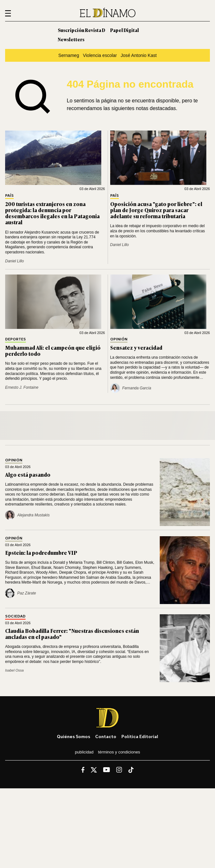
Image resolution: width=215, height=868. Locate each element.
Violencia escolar (100, 55)
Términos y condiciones (119, 752)
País (9, 196)
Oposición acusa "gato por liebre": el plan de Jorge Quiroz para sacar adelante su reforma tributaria (156, 210)
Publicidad (84, 752)
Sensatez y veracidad (136, 347)
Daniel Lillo (15, 261)
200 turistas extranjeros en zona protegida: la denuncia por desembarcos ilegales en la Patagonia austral (52, 213)
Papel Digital (125, 30)
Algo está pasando (28, 474)
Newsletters (71, 39)
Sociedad (15, 616)
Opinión (119, 339)
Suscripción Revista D (81, 30)
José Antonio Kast (139, 55)
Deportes (15, 339)
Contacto (106, 736)
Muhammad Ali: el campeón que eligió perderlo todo (53, 350)
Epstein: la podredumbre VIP (41, 553)
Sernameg (69, 55)
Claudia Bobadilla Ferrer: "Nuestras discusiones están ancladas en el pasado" (72, 634)
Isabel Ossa (14, 670)
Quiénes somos (73, 736)
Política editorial (140, 736)
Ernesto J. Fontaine (22, 387)
